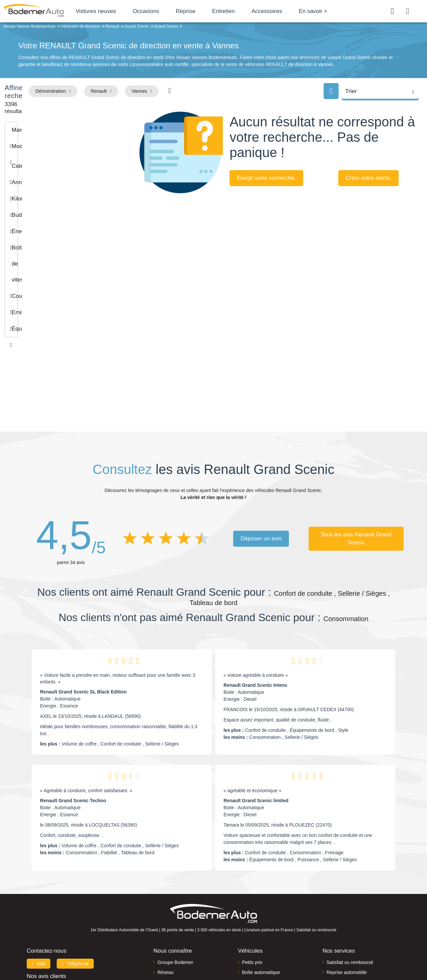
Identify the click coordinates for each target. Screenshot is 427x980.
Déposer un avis (261, 468)
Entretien (250, 11)
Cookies (288, 952)
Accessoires (294, 11)
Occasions (173, 11)
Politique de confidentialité (325, 952)
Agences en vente (345, 932)
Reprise (212, 11)
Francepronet (93, 953)
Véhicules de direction (265, 912)
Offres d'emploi (173, 922)
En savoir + (340, 11)
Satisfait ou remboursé (350, 892)
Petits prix (252, 892)
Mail (39, 893)
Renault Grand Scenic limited (256, 730)
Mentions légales (261, 952)
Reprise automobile (347, 902)
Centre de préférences (219, 952)
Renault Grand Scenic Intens (255, 615)
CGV (359, 952)
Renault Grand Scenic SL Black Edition (83, 621)
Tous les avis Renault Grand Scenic (356, 468)
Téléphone (75, 893)
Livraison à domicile (347, 912)
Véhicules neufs (258, 922)
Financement (171, 912)
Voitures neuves (123, 11)
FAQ (162, 932)
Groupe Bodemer (175, 892)
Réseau (165, 902)
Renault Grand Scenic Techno (73, 730)
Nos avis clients (46, 905)
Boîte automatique (261, 902)
